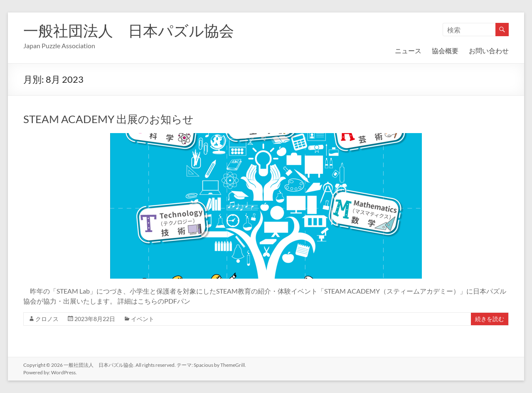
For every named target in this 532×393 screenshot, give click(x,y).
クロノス (47, 319)
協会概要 (445, 51)
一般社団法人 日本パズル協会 (129, 30)
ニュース (408, 51)
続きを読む (490, 319)
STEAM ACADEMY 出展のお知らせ (108, 119)
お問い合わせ (489, 51)
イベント (143, 319)
